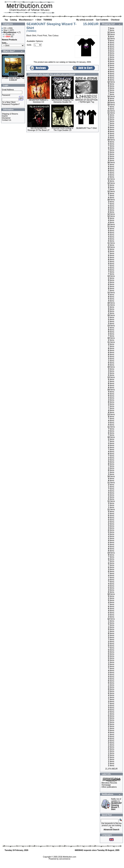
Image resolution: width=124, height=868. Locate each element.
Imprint (5, 116)
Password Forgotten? (11, 104)
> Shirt (38, 20)
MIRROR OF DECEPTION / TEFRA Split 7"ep (86, 101)
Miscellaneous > (26, 20)
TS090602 (48, 20)
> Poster (7, 34)
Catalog (13, 20)
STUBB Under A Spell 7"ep (13, 78)
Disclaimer (6, 118)
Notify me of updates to (116, 804)
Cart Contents (102, 20)
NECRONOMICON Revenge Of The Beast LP (39, 129)
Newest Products (9, 40)
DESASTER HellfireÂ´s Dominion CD (39, 101)
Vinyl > (5, 30)
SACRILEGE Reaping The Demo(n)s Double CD (62, 101)
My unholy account (85, 20)
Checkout (115, 20)
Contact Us (6, 120)
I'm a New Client (9, 102)
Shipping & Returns (10, 114)
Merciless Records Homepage (109, 784)
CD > (5, 28)
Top (6, 20)
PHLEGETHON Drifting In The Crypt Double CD (62, 129)
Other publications (109, 787)
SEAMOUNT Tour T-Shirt (87, 128)
